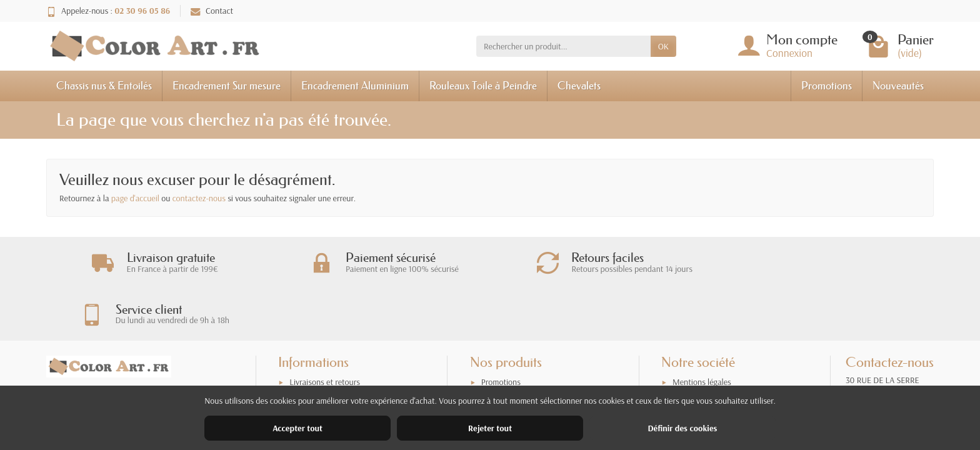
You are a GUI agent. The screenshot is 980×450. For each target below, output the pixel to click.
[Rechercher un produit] (563, 46)
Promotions (827, 85)
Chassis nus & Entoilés (104, 85)
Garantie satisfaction (325, 363)
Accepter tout (297, 428)
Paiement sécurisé (320, 379)
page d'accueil (135, 198)
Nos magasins (697, 363)
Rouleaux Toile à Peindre (483, 85)
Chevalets (579, 85)
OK (663, 46)
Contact (212, 11)
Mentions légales (702, 347)
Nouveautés (898, 85)
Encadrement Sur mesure (227, 85)
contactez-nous (199, 198)
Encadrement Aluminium (355, 85)
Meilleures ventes (512, 379)
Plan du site (693, 379)
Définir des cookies (682, 428)
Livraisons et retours (325, 347)
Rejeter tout (490, 428)
